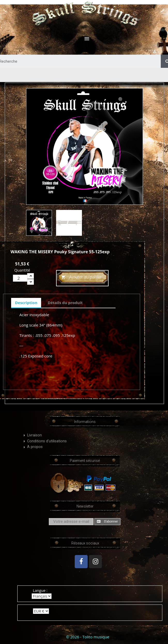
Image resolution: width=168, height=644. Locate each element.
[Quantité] (20, 278)
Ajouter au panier (81, 277)
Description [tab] (26, 303)
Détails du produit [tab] (65, 303)
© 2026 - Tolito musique (87, 637)
